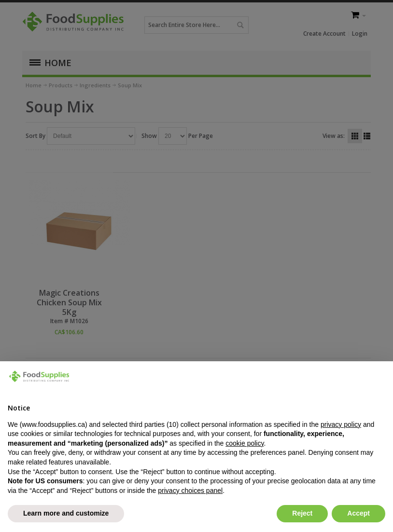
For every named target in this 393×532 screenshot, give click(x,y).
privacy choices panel (190, 491)
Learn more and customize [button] (66, 513)
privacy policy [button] (341, 424)
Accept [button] (358, 513)
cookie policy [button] (245, 443)
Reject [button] (302, 513)
